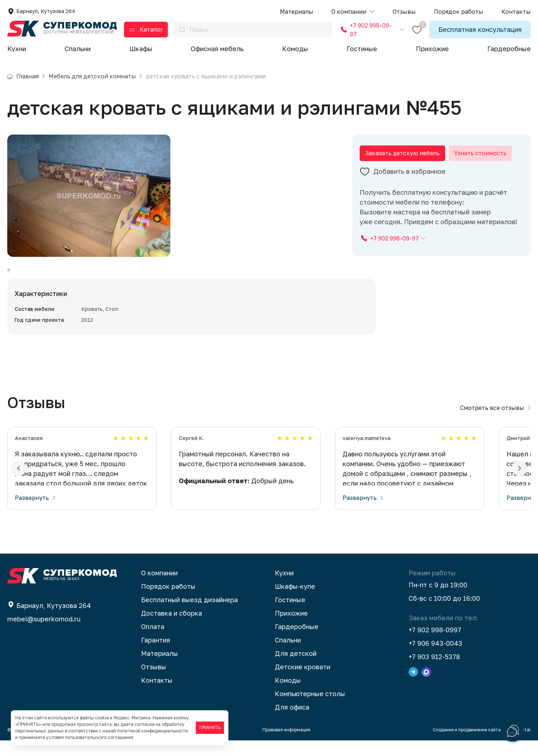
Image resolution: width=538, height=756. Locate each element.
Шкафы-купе (295, 602)
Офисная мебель (217, 49)
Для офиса (292, 723)
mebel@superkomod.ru (44, 634)
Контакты (157, 696)
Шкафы (141, 49)
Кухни (17, 49)
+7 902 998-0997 (435, 645)
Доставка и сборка (171, 629)
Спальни (78, 49)
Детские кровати (303, 682)
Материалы (160, 669)
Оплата (153, 642)
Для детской (296, 669)
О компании (159, 588)
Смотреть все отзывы (495, 423)
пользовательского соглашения (99, 737)
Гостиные (362, 49)
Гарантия (156, 656)
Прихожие (432, 49)
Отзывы (154, 682)
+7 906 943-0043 (435, 659)
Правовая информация (286, 745)
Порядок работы (168, 602)
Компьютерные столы (310, 709)
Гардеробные (509, 49)
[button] (353, 12)
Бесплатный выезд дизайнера (189, 615)
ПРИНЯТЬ (210, 728)
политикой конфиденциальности (152, 731)
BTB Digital (519, 745)
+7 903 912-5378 (434, 672)
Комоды (295, 49)
